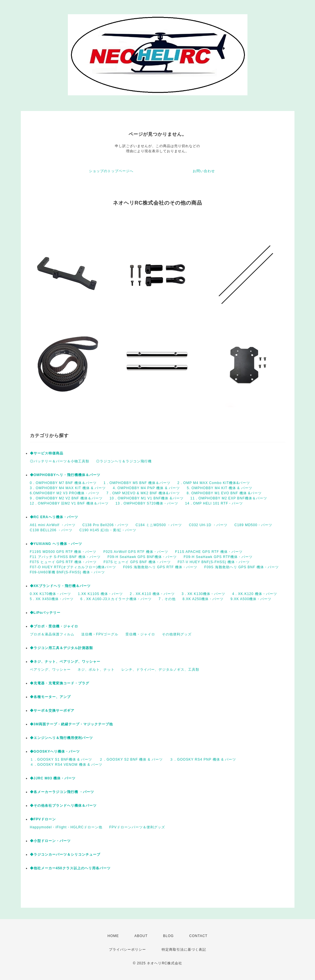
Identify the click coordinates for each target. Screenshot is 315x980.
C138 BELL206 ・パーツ (51, 530)
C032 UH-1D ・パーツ (208, 525)
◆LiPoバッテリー (45, 613)
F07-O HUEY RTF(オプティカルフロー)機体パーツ (73, 567)
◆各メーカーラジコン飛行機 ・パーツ (62, 792)
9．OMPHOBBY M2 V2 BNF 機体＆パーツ (66, 498)
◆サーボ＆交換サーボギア (52, 711)
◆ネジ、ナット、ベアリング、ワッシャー (65, 662)
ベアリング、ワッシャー (50, 670)
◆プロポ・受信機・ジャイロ (54, 626)
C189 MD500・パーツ (253, 525)
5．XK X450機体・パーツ (52, 599)
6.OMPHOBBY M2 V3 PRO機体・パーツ (65, 493)
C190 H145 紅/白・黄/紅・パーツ (108, 530)
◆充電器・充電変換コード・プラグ (60, 683)
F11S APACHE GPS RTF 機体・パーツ (209, 552)
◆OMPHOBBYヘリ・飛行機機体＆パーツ (65, 475)
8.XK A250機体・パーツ (203, 599)
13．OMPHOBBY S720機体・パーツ (147, 503)
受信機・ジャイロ (140, 634)
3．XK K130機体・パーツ (203, 594)
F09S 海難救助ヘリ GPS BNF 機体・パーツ (242, 567)
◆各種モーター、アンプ (50, 697)
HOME (113, 936)
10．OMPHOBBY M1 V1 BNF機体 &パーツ (146, 498)
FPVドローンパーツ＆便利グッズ (137, 827)
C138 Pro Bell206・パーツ (105, 525)
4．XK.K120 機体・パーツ (254, 594)
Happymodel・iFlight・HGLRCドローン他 (66, 827)
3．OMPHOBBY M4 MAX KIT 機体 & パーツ (68, 488)
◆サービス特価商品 (47, 453)
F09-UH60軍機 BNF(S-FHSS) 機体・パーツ (67, 572)
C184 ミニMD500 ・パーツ (159, 525)
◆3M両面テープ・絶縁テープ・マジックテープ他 (72, 724)
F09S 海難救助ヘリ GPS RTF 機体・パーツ (160, 567)
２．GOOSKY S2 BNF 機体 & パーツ (131, 759)
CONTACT (198, 936)
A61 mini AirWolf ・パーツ (53, 525)
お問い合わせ (204, 171)
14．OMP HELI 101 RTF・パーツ (214, 503)
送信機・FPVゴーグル (100, 634)
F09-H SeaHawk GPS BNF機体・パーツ (142, 557)
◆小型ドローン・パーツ (50, 841)
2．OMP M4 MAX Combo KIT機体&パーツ (214, 483)
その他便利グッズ (177, 634)
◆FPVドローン (43, 819)
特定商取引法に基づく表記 (184, 950)
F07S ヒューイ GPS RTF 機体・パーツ (63, 562)
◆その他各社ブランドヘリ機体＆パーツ (63, 806)
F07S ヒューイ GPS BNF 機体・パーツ (137, 562)
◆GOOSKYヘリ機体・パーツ (55, 752)
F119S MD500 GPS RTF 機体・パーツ (63, 552)
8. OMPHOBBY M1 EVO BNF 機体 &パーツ (224, 493)
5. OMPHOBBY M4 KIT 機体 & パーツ (219, 488)
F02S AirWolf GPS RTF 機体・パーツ (136, 552)
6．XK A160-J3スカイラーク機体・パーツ (116, 599)
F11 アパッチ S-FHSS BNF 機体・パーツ (65, 557)
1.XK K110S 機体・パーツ (100, 594)
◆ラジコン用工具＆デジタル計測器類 (61, 648)
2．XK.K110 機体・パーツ (152, 594)
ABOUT (141, 936)
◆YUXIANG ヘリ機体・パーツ (56, 544)
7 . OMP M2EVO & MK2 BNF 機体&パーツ (143, 493)
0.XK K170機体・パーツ (50, 594)
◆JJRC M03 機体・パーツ (53, 778)
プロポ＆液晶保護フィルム (52, 634)
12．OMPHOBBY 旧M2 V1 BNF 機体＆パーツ (69, 503)
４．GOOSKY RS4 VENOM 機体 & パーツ (66, 765)
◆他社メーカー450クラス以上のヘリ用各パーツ (70, 868)
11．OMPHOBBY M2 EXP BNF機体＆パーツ (229, 498)
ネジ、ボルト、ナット (96, 670)
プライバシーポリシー (127, 950)
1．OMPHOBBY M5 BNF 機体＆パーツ (137, 483)
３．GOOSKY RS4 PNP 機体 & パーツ (203, 759)
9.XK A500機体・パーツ (251, 599)
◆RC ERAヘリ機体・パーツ (54, 517)
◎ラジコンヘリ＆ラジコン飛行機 (124, 461)
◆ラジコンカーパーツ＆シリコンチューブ (65, 855)
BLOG (168, 936)
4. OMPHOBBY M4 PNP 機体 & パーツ (146, 488)
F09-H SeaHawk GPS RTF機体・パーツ (218, 557)
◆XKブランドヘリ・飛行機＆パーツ (60, 586)
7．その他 (167, 599)
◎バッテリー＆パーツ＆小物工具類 (60, 461)
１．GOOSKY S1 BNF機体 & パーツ (61, 759)
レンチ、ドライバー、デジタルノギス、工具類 (160, 670)
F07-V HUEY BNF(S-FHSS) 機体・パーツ (214, 562)
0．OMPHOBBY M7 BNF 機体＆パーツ (63, 483)
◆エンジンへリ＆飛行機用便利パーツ (61, 738)
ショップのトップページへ (111, 171)
